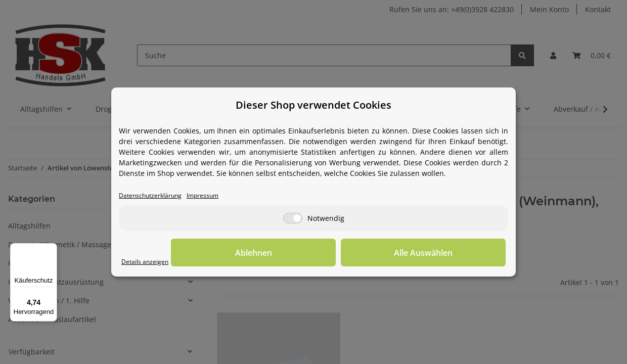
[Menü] (51, 249)
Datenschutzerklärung (156, 196)
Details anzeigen (149, 262)
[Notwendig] (293, 219)
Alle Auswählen (455, 253)
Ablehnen (349, 253)
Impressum (218, 196)
